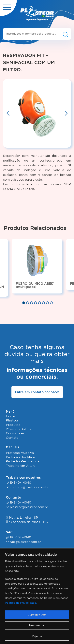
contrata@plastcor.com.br (29, 487)
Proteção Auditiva (20, 453)
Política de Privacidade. (21, 603)
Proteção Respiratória (23, 461)
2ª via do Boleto (18, 429)
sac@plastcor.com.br (25, 542)
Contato (12, 438)
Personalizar (37, 626)
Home (10, 416)
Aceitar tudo (37, 615)
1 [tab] (24, 303)
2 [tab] (28, 303)
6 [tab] (43, 303)
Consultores (15, 433)
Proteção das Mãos (21, 457)
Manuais (12, 447)
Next (66, 113)
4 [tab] (36, 303)
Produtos (13, 425)
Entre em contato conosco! (37, 392)
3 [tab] (32, 303)
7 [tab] (47, 303)
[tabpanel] (37, 266)
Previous (8, 113)
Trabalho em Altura (21, 466)
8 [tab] (51, 303)
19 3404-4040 (21, 483)
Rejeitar (37, 636)
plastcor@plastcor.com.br (29, 507)
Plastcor (12, 421)
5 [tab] (39, 303)
